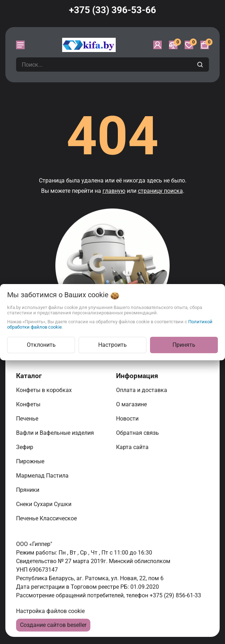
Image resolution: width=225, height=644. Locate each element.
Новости (128, 419)
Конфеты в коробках (45, 390)
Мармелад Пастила (43, 476)
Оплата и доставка (142, 390)
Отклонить (41, 345)
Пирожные (31, 461)
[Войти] (157, 45)
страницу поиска (160, 191)
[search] (201, 65)
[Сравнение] (173, 45)
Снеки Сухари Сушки (44, 504)
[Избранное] (189, 45)
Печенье (28, 419)
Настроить (112, 345)
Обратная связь (138, 433)
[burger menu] (20, 45)
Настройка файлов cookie (50, 611)
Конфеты (30, 404)
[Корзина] (205, 45)
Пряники (28, 490)
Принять (184, 345)
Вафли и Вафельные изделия (56, 433)
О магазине (132, 404)
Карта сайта (133, 447)
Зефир (25, 447)
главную (114, 191)
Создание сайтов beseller (53, 625)
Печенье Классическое (47, 518)
